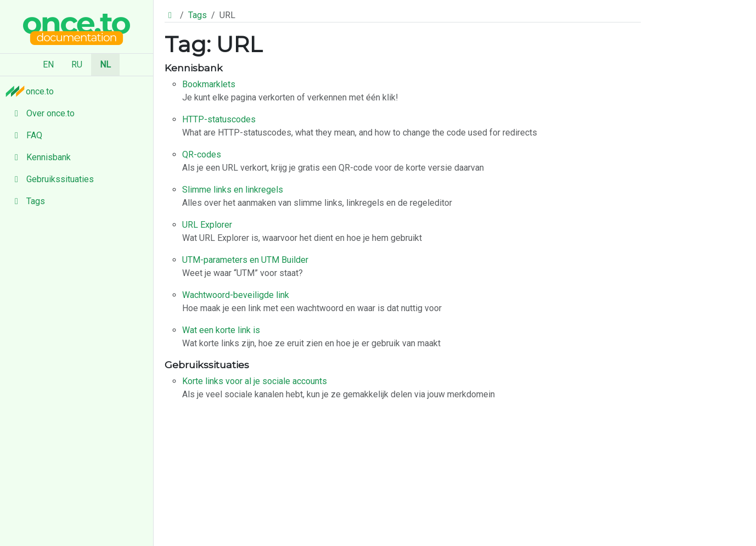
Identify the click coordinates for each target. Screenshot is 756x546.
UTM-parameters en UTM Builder (245, 260)
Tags (27, 201)
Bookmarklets (209, 84)
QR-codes (202, 154)
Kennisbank (40, 157)
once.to (32, 91)
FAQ (26, 135)
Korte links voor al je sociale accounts (255, 381)
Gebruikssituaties (51, 179)
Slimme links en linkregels (233, 190)
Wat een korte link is (221, 330)
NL (105, 64)
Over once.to (42, 113)
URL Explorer (207, 225)
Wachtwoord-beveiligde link (236, 295)
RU (77, 64)
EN (48, 64)
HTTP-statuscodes (219, 119)
